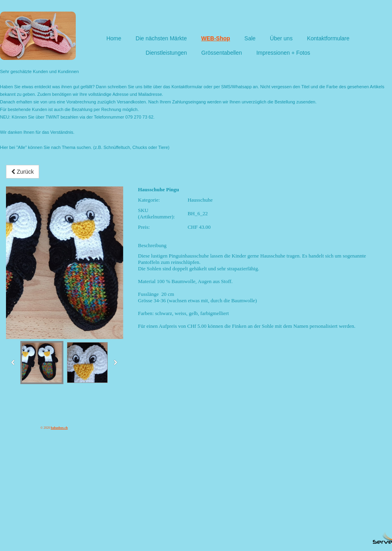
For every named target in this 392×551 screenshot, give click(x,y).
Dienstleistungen (166, 53)
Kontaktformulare (328, 38)
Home (114, 38)
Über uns (281, 38)
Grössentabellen (222, 53)
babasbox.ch (59, 428)
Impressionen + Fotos (283, 53)
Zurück (23, 172)
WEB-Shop (215, 38)
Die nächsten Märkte (161, 38)
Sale (250, 38)
